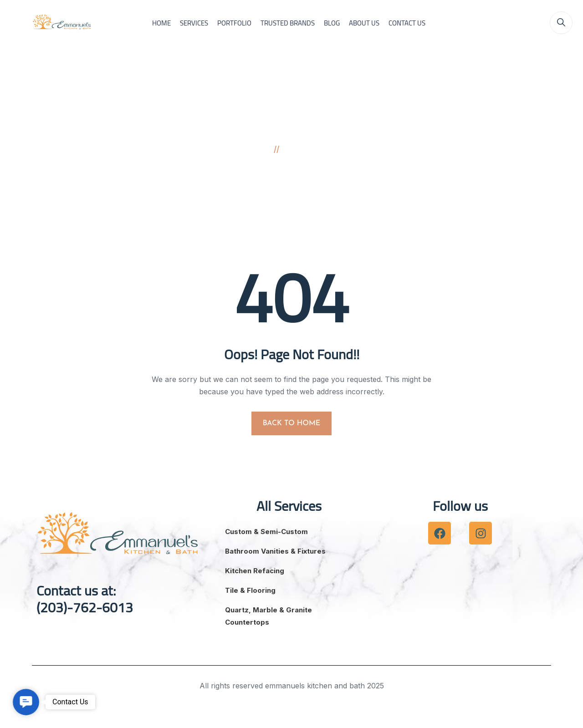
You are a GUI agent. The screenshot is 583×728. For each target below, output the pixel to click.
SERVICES (194, 23)
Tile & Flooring (250, 590)
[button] (26, 702)
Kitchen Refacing (255, 571)
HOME (161, 23)
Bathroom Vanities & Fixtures (275, 551)
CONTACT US (407, 23)
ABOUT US (364, 23)
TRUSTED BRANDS (288, 23)
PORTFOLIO (234, 23)
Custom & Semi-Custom (266, 532)
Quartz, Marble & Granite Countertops (268, 616)
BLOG (332, 23)
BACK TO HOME (292, 423)
